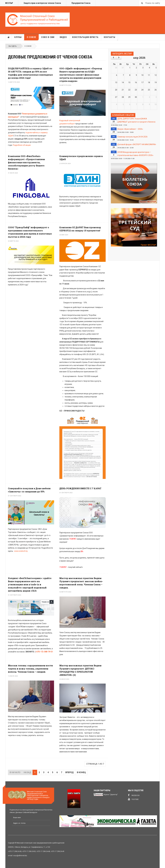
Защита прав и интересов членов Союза (42, 3)
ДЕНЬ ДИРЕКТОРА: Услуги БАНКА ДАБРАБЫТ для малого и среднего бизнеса (136, 120)
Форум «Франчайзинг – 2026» (130, 129)
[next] (119, 58)
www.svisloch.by (21, 551)
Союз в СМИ (48, 37)
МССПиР (9, 3)
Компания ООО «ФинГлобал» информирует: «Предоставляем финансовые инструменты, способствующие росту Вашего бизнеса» (26, 162)
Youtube (133, 799)
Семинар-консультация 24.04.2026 (132, 137)
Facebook (134, 795)
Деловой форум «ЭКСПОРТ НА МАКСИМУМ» (137, 144)
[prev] (114, 58)
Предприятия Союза (81, 3)
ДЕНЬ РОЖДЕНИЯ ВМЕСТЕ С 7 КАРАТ (80, 488)
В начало (15, 772)
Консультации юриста (85, 37)
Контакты (111, 38)
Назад (27, 772)
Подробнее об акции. (22, 145)
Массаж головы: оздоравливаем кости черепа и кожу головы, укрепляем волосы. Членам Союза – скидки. (30, 669)
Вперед (69, 772)
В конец (81, 772)
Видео (63, 37)
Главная (9, 37)
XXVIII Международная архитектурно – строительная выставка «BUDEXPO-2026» (135, 154)
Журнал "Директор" (111, 795)
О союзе (33, 38)
